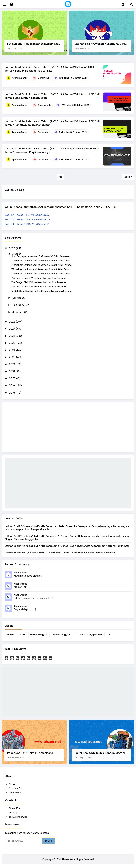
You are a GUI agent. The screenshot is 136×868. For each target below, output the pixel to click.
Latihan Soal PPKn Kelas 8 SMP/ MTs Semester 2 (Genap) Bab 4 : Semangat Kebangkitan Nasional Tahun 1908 (67, 546)
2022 (12, 343)
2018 (12, 371)
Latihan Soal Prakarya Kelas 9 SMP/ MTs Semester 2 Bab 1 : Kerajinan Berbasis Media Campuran (60, 553)
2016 (12, 386)
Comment (43, 78)
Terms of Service (18, 817)
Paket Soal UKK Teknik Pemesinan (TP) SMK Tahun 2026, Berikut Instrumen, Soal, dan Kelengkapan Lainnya (36, 755)
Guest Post (15, 808)
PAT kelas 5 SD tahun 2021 (73, 78)
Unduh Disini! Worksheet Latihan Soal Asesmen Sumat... (42, 291)
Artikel (10, 634)
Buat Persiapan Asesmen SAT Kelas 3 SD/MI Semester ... (42, 256)
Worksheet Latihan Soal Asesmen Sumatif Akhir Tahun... (42, 261)
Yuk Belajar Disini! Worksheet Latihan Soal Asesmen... (40, 278)
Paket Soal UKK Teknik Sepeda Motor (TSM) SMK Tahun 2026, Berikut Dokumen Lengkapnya (103, 755)
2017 (12, 378)
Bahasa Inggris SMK (91, 634)
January (18, 312)
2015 (12, 393)
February (19, 305)
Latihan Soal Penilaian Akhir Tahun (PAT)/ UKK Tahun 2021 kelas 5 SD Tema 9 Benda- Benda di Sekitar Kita (49, 69)
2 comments (44, 105)
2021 (12, 350)
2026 (12, 248)
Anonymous (20, 573)
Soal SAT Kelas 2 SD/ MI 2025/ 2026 (27, 220)
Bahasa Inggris (39, 634)
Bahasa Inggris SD (64, 634)
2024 (12, 329)
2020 (13, 357)
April (16, 254)
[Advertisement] (68, 483)
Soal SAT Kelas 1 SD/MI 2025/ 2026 (27, 215)
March (17, 298)
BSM (22, 634)
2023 (12, 336)
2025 (12, 322)
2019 (12, 364)
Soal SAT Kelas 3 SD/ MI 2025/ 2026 (27, 224)
